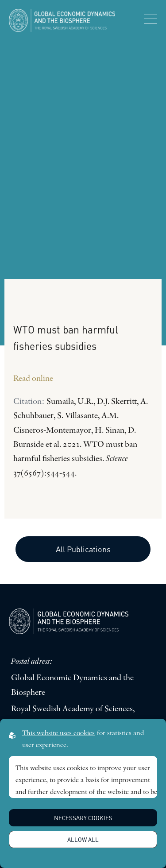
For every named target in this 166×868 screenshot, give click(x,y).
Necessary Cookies (83, 818)
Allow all (83, 839)
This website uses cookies (58, 733)
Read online (33, 379)
